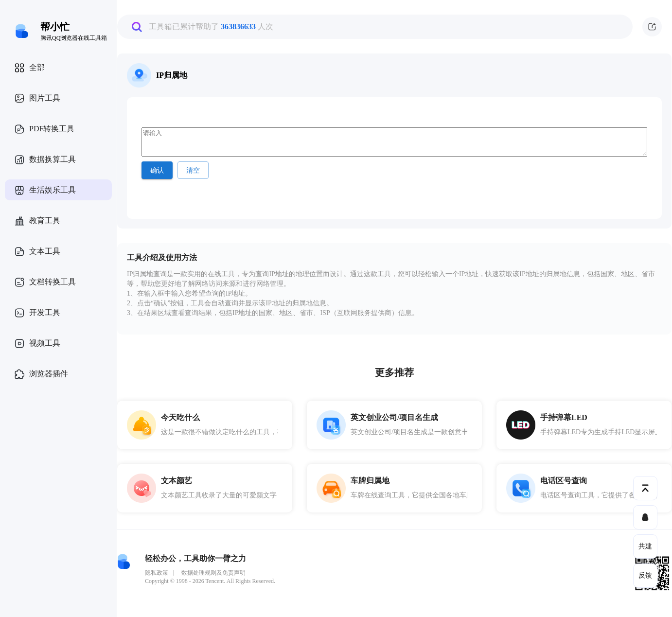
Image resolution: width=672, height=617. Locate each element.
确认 (157, 170)
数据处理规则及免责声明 (213, 573)
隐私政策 (157, 573)
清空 (193, 170)
